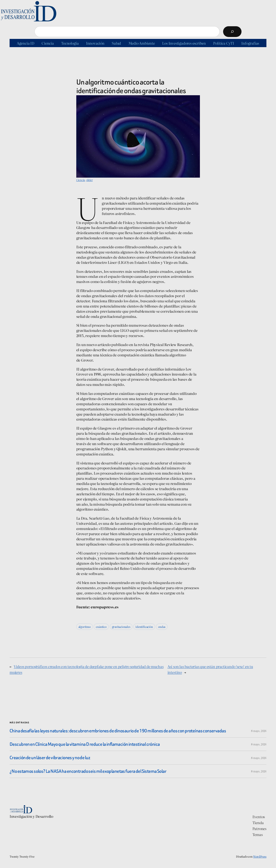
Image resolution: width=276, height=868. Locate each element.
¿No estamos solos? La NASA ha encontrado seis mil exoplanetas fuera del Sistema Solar (88, 771)
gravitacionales (121, 627)
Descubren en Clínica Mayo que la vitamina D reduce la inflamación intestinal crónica (85, 744)
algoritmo (85, 627)
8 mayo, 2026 (259, 731)
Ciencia (81, 180)
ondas (162, 627)
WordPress (260, 856)
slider (90, 180)
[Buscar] (232, 32)
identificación (144, 627)
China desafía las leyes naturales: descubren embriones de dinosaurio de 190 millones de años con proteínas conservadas (118, 731)
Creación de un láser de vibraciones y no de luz (50, 758)
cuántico (101, 627)
